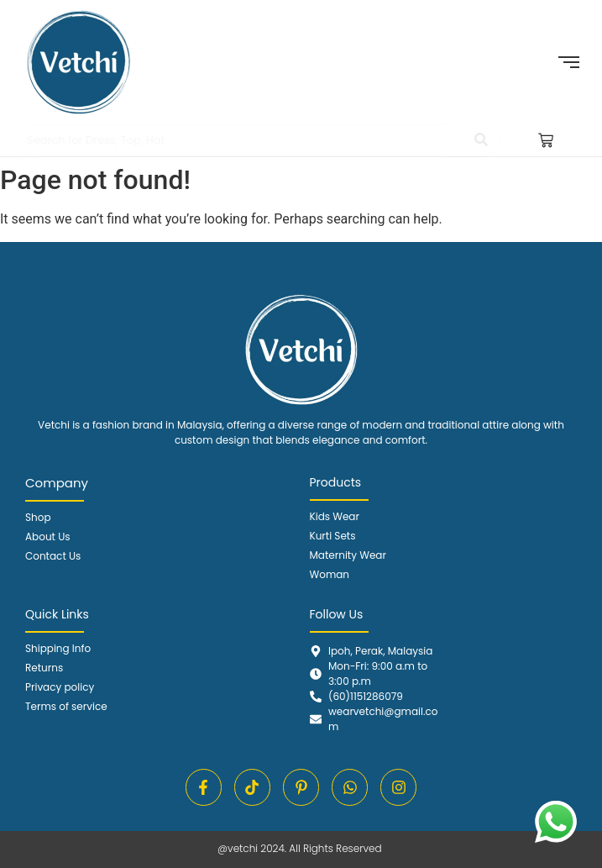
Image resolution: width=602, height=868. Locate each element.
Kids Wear (335, 516)
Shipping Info (58, 648)
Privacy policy (60, 687)
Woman (330, 574)
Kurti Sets (333, 536)
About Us (48, 537)
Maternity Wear (348, 555)
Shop (38, 517)
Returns (44, 668)
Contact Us (53, 556)
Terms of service (66, 706)
